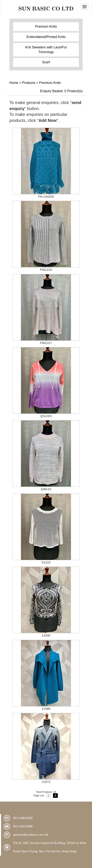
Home (14, 83)
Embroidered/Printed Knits (46, 37)
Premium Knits (46, 26)
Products (29, 83)
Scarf (46, 62)
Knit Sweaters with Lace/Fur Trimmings (46, 50)
